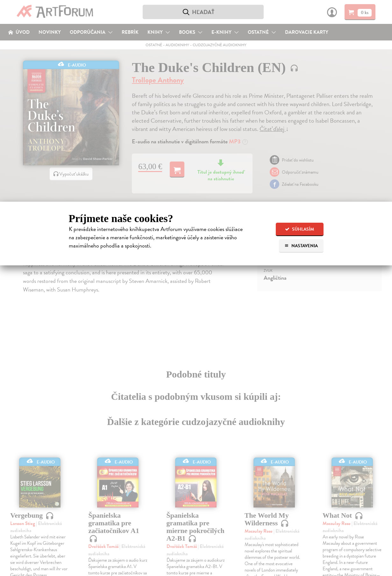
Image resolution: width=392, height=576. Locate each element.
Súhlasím (299, 229)
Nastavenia (301, 246)
